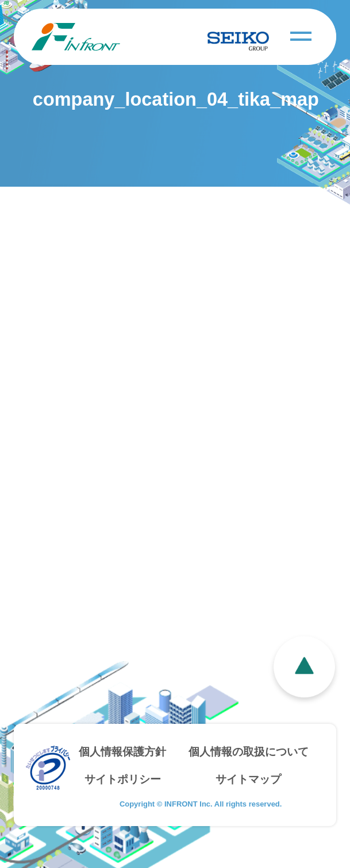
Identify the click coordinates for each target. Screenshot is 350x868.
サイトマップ (248, 779)
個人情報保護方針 (122, 751)
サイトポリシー (123, 779)
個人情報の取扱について (249, 751)
